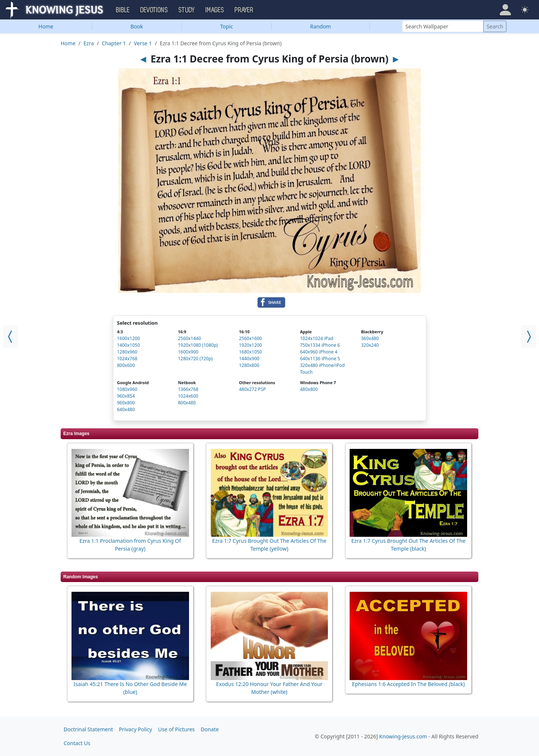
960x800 (126, 403)
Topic (226, 26)
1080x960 (127, 389)
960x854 (126, 396)
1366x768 (188, 389)
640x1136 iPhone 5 (320, 359)
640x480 (126, 409)
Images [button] (215, 10)
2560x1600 (250, 338)
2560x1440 (189, 338)
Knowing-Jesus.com (403, 736)
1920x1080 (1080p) (198, 345)
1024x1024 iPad (316, 338)
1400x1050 (129, 345)
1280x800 (249, 365)
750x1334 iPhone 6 (320, 345)
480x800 (309, 389)
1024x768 (127, 359)
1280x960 (127, 352)
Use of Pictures (176, 729)
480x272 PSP (252, 389)
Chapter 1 (114, 43)
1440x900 (249, 359)
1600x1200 (129, 338)
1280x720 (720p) (195, 359)
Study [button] (187, 10)
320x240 (370, 345)
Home (46, 26)
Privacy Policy (135, 729)
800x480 (187, 403)
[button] (505, 10)
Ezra (89, 43)
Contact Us (77, 743)
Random (321, 26)
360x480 (370, 338)
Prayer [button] (244, 10)
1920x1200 (250, 345)
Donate (210, 729)
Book (137, 26)
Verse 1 (143, 43)
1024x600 (188, 396)
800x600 (126, 365)
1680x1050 (250, 352)
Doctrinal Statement (88, 729)
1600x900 (188, 352)
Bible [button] (123, 10)
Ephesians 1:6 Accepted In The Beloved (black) (408, 684)
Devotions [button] (154, 10)
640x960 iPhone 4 (319, 352)
